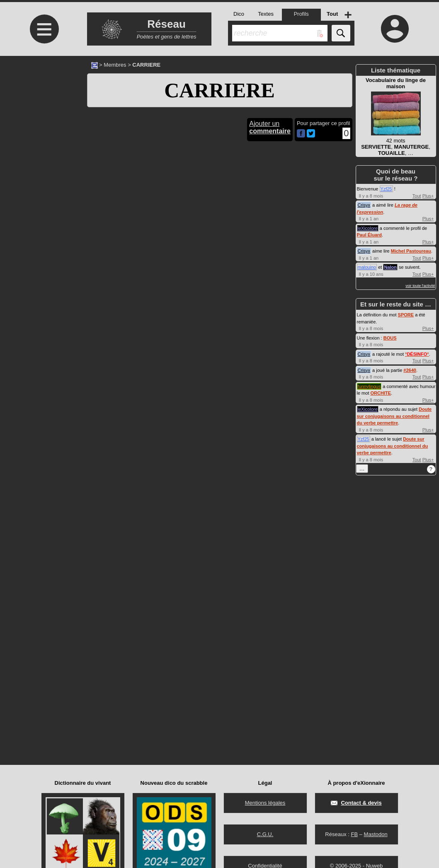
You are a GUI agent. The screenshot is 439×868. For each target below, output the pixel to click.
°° (417, 354)
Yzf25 (386, 189)
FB (354, 834)
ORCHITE (381, 393)
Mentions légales (265, 803)
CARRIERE (219, 90)
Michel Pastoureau (411, 251)
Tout (417, 196)
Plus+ (428, 196)
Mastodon (376, 834)
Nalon (390, 267)
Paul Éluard (370, 235)
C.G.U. (265, 834)
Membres (115, 65)
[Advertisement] (44, 125)
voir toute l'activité (420, 286)
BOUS (390, 338)
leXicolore (368, 228)
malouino (367, 267)
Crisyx (364, 205)
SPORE (406, 315)
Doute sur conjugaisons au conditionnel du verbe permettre (394, 416)
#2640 (410, 370)
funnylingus (369, 386)
